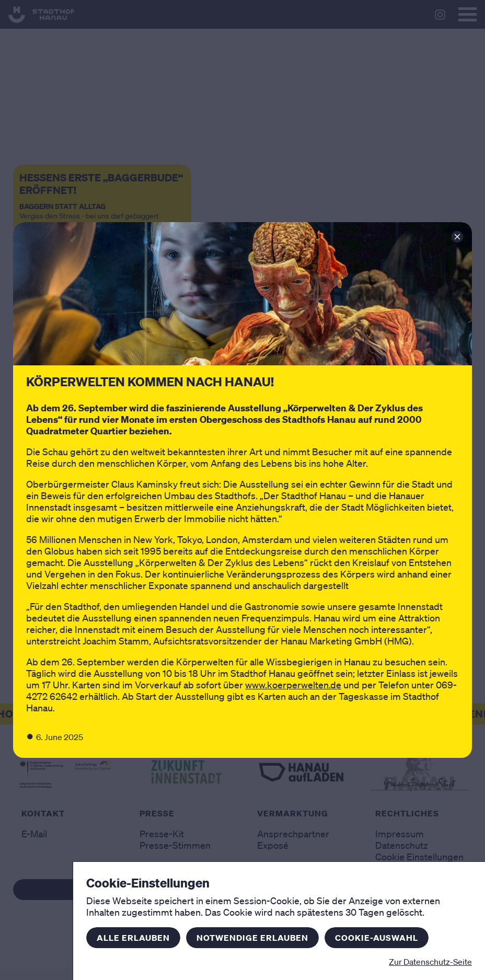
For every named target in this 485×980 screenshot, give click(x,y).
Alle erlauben (133, 938)
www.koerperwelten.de (293, 685)
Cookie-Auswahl (377, 938)
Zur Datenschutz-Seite (430, 962)
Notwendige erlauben (252, 938)
